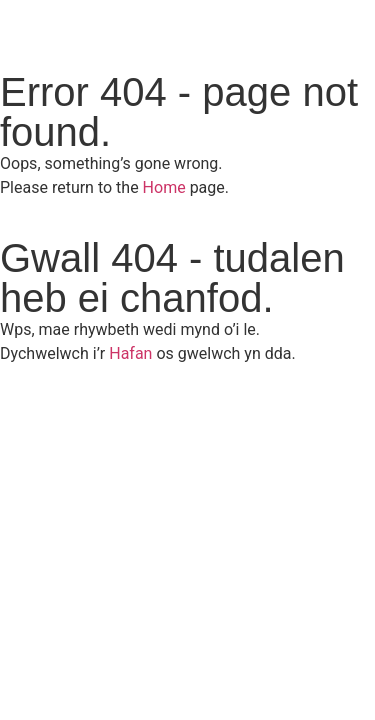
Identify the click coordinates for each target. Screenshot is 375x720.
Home (164, 187)
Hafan (130, 353)
